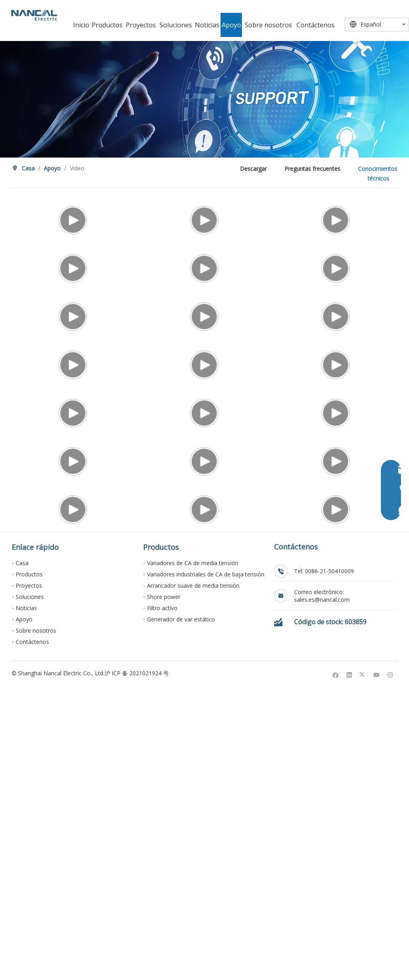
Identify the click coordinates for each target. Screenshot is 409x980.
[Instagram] (390, 967)
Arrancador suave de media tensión (193, 878)
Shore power (164, 889)
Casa (22, 855)
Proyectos (29, 878)
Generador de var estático (181, 911)
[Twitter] (363, 967)
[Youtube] (377, 967)
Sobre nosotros (36, 923)
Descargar (253, 169)
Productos (29, 866)
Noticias (26, 900)
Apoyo (24, 911)
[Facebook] (336, 967)
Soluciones (30, 889)
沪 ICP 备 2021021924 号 (137, 965)
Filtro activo (162, 900)
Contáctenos (32, 934)
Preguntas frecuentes (312, 169)
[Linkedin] (349, 967)
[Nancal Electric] (34, 15)
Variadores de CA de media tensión (193, 855)
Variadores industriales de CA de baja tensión (206, 866)
